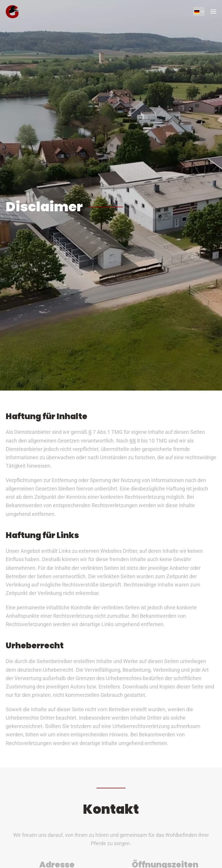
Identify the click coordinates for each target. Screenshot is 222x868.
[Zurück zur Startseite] (12, 12)
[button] (213, 12)
